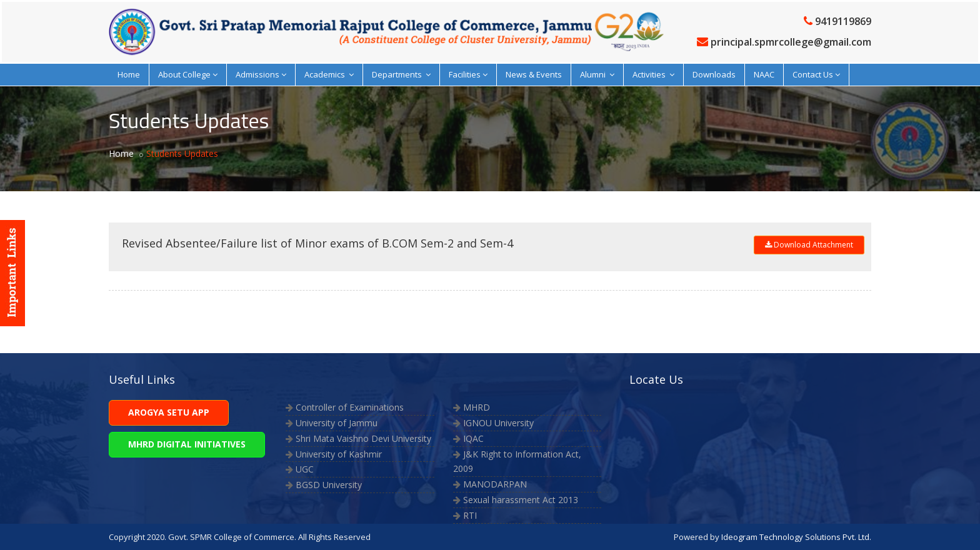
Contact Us (816, 74)
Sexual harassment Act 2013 (521, 500)
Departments (401, 74)
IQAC (473, 438)
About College (188, 74)
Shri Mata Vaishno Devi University (363, 438)
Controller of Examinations (350, 407)
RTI (470, 515)
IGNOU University (498, 423)
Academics (329, 74)
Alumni (597, 74)
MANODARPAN (495, 484)
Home (129, 74)
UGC (305, 469)
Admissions (261, 74)
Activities (653, 74)
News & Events (534, 74)
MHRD (477, 407)
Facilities (468, 74)
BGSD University (329, 485)
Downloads (714, 74)
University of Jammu (337, 423)
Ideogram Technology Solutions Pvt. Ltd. (796, 537)
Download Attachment (809, 245)
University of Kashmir (339, 454)
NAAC (764, 74)
